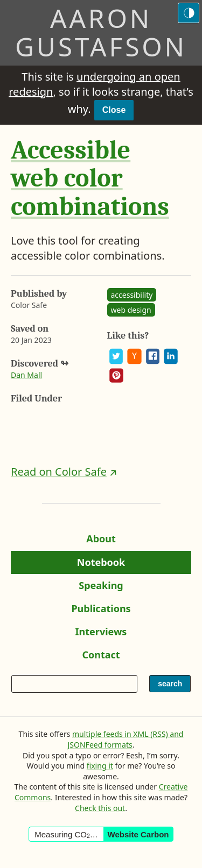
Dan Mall (26, 375)
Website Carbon (138, 834)
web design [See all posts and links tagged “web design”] (131, 310)
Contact (106, 657)
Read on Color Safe (59, 472)
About (106, 541)
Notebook (101, 565)
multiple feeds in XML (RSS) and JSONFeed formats (126, 739)
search (173, 686)
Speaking (106, 588)
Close (114, 110)
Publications (101, 611)
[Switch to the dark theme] (189, 13)
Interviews (105, 634)
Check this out (100, 808)
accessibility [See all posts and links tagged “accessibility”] (132, 295)
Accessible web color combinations (90, 179)
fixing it (100, 766)
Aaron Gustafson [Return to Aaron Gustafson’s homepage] (101, 32)
